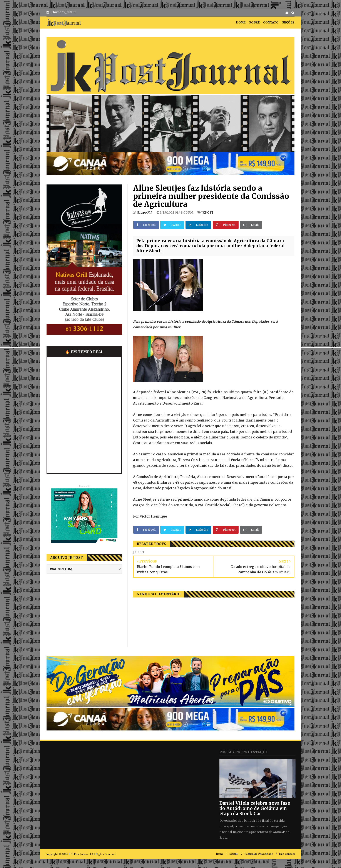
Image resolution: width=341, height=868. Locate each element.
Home (220, 854)
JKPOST (207, 212)
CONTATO (271, 22)
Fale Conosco (287, 854)
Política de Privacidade (259, 854)
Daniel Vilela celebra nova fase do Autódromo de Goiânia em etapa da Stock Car (255, 808)
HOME (241, 22)
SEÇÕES (288, 22)
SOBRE (254, 22)
